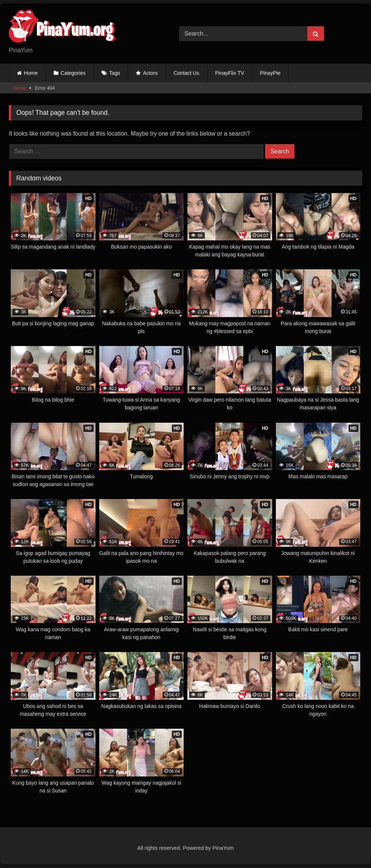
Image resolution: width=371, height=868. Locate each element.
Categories (73, 73)
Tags (115, 73)
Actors (150, 73)
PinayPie (270, 73)
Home (31, 73)
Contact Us (186, 73)
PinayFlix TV (230, 73)
